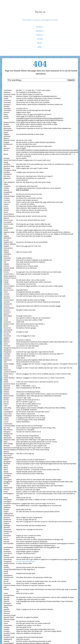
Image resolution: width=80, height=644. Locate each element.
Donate (40, 39)
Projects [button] (40, 35)
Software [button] (40, 31)
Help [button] (40, 47)
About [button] (40, 43)
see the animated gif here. (26, 561)
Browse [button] (40, 27)
